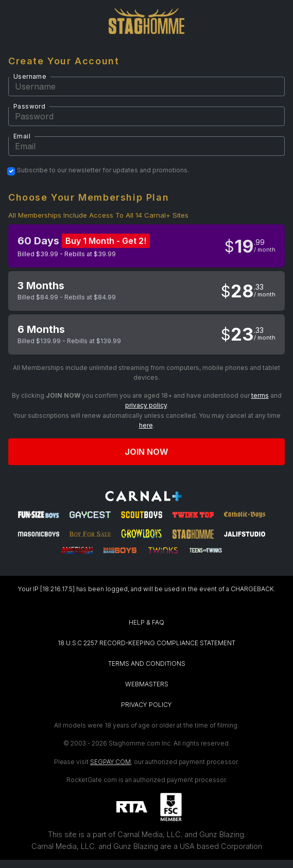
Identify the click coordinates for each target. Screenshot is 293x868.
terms (260, 395)
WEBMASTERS (147, 684)
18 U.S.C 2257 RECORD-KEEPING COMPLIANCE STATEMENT (146, 643)
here (146, 425)
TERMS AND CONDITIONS (147, 663)
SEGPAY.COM (110, 762)
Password (29, 106)
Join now (147, 452)
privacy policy (146, 405)
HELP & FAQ (146, 622)
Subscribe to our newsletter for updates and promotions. (103, 170)
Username (30, 76)
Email (22, 136)
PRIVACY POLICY (146, 705)
